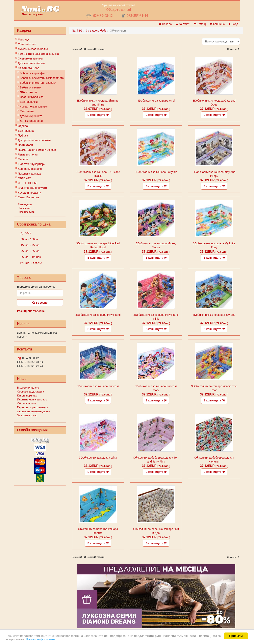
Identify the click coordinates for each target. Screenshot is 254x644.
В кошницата (98, 115)
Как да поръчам (27, 395)
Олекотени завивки (30, 59)
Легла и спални (28, 155)
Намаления (24, 208)
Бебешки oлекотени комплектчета (42, 78)
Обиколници (28, 92)
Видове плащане (28, 388)
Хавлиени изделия (30, 169)
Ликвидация (25, 204)
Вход (233, 24)
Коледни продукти (29, 193)
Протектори (25, 145)
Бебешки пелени (31, 87)
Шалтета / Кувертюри (32, 164)
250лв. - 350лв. (30, 251)
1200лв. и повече (31, 263)
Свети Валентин (28, 197)
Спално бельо (27, 44)
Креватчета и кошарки (34, 107)
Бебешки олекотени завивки (38, 83)
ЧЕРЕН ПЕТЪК (28, 183)
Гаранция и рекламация (33, 407)
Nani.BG (77, 31)
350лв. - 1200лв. (31, 257)
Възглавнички (29, 102)
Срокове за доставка (30, 392)
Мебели (23, 159)
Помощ (200, 24)
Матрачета (27, 111)
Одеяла (23, 126)
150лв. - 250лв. (30, 245)
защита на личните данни (34, 411)
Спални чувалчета (32, 97)
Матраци (24, 39)
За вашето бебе (29, 68)
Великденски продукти (32, 188)
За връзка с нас (27, 415)
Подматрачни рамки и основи (37, 150)
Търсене (40, 303)
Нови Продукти (26, 212)
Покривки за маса (29, 174)
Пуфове (23, 135)
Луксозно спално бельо (33, 49)
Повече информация (41, 639)
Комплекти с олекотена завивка (38, 54)
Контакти (183, 24)
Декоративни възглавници (35, 140)
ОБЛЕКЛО (25, 178)
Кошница (217, 24)
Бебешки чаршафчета (34, 73)
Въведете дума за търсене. (36, 287)
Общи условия (26, 403)
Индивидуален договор (32, 399)
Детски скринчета (31, 116)
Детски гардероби (31, 121)
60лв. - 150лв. (29, 239)
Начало (165, 24)
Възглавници (26, 131)
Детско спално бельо (31, 63)
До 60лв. (26, 233)
